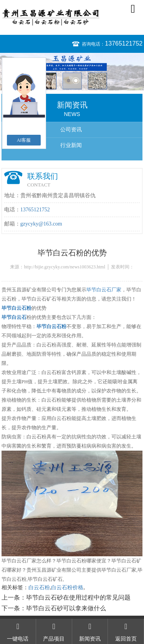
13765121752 (124, 43)
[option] (72, 72)
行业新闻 (71, 145)
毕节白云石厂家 (104, 290)
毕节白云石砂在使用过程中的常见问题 (78, 597)
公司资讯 (71, 130)
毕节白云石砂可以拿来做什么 (66, 608)
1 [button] (69, 81)
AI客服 (24, 140)
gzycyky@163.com (41, 224)
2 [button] (76, 81)
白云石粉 (39, 588)
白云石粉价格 (67, 588)
